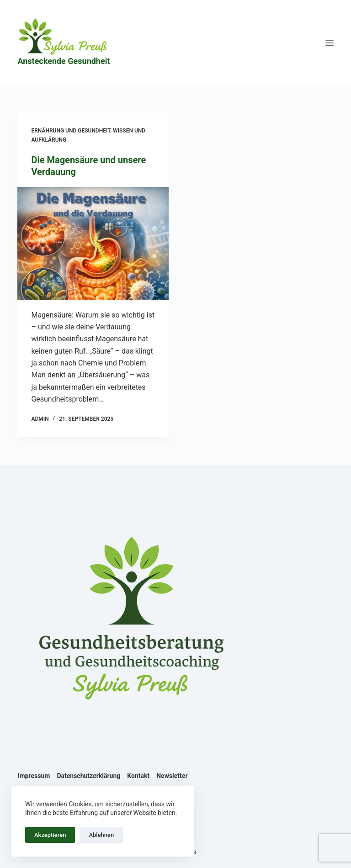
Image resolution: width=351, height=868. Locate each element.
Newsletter (172, 776)
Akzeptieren (50, 835)
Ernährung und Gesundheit (71, 131)
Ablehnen (101, 835)
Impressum (34, 776)
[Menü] (330, 43)
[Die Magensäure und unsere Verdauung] (93, 243)
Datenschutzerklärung (88, 776)
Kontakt (138, 776)
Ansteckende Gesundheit (64, 61)
